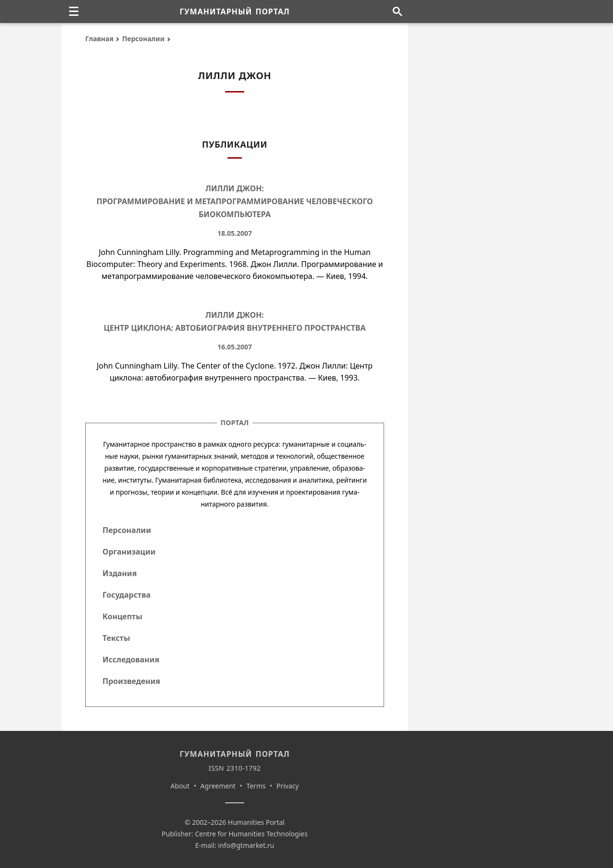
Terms (256, 786)
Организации (129, 552)
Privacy (288, 786)
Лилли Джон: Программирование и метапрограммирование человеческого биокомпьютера (234, 201)
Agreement (218, 786)
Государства (126, 595)
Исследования (131, 660)
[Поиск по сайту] (397, 12)
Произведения (131, 681)
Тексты (116, 638)
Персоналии (143, 39)
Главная (99, 39)
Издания (120, 573)
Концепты (122, 616)
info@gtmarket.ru (246, 845)
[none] (74, 12)
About (180, 786)
